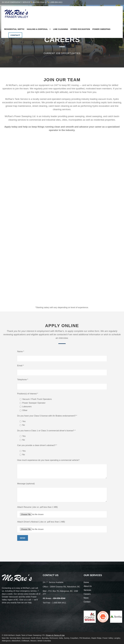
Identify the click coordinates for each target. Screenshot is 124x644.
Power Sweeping (101, 29)
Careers (87, 594)
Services (87, 590)
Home (86, 582)
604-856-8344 (39, 2)
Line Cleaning (61, 29)
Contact (15, 35)
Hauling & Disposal (37, 29)
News (86, 598)
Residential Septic (14, 29)
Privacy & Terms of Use (55, 635)
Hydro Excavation (80, 29)
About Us (88, 586)
